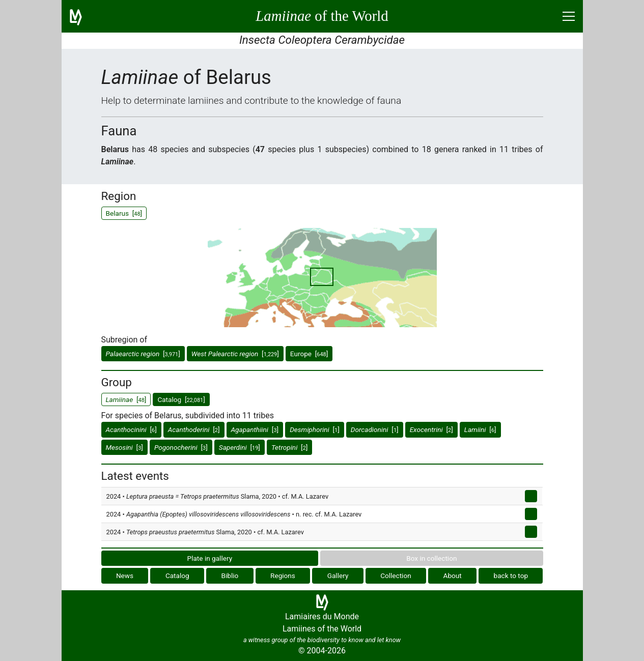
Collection (396, 576)
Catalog (177, 576)
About (453, 576)
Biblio (230, 576)
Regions (283, 576)
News (125, 576)
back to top (511, 576)
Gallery (338, 576)
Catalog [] (181, 399)
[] (143, 354)
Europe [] (309, 354)
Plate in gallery (210, 558)
